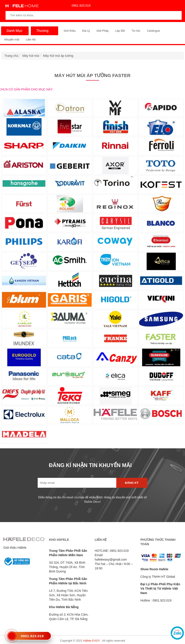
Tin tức (136, 31)
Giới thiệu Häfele (15, 548)
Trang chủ (11, 56)
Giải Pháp (103, 31)
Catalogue (153, 31)
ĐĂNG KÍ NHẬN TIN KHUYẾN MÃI (90, 465)
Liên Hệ (31, 40)
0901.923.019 (80, 6)
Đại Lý (86, 31)
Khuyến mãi (12, 40)
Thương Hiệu (41, 32)
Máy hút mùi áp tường (58, 56)
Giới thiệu (70, 31)
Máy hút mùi (31, 56)
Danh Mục (13, 31)
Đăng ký (132, 483)
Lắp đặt (120, 31)
